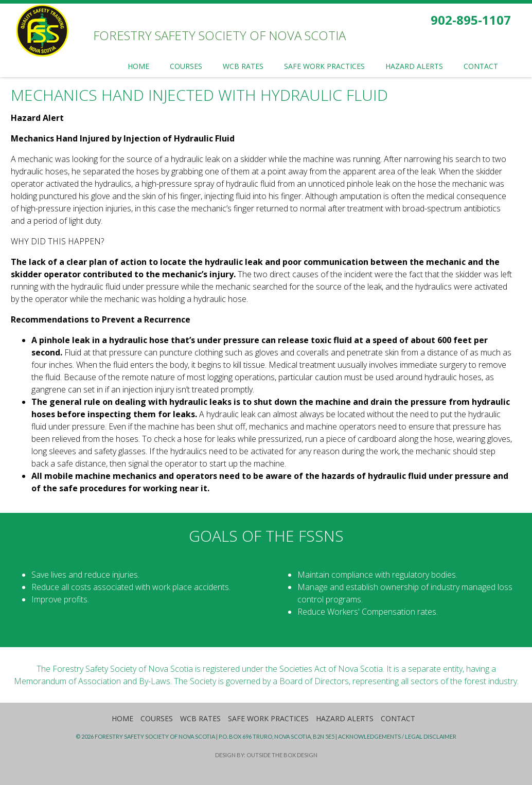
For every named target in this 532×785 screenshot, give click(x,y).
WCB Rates (200, 718)
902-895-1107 (471, 20)
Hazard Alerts (345, 718)
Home (122, 718)
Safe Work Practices (268, 718)
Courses (157, 718)
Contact (398, 718)
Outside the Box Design (282, 755)
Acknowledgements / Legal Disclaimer (397, 736)
